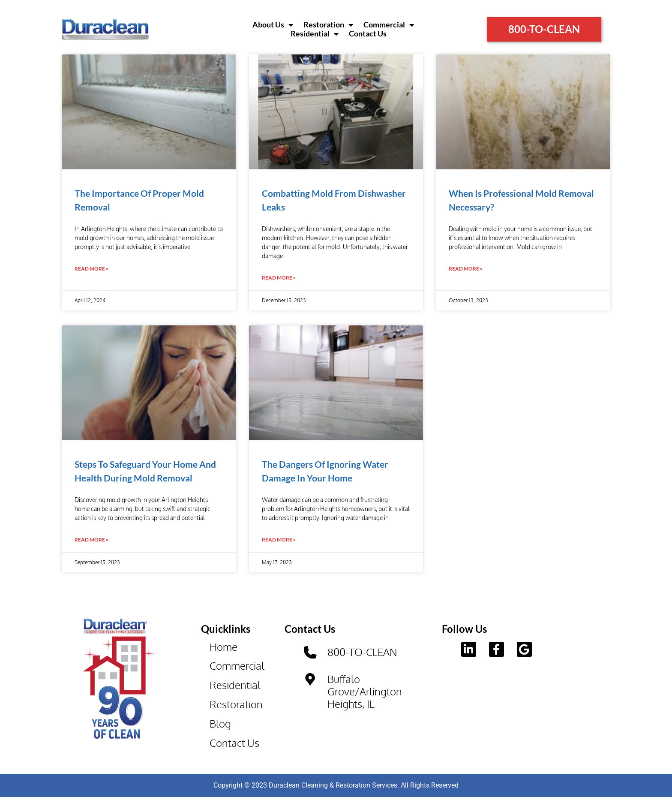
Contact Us (368, 34)
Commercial (389, 25)
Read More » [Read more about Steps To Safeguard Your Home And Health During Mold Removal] (91, 540)
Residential (315, 34)
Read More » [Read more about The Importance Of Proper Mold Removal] (91, 269)
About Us (273, 25)
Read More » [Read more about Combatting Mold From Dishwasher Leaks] (279, 278)
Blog (220, 723)
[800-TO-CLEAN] (310, 653)
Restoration (328, 25)
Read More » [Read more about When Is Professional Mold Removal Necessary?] (466, 269)
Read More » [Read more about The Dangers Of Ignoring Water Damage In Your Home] (279, 540)
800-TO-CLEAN (362, 652)
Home (223, 647)
